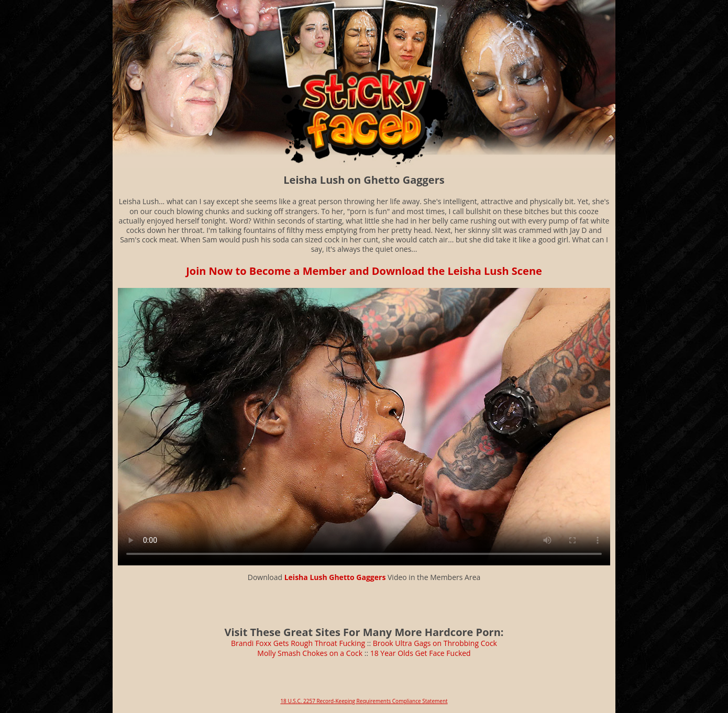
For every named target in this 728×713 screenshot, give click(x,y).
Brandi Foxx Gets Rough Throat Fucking (298, 643)
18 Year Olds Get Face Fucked (421, 653)
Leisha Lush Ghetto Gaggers (335, 577)
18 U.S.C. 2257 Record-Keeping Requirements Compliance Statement (364, 701)
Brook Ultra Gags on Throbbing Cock (435, 643)
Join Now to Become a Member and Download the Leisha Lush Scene (364, 271)
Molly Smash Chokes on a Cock (310, 653)
